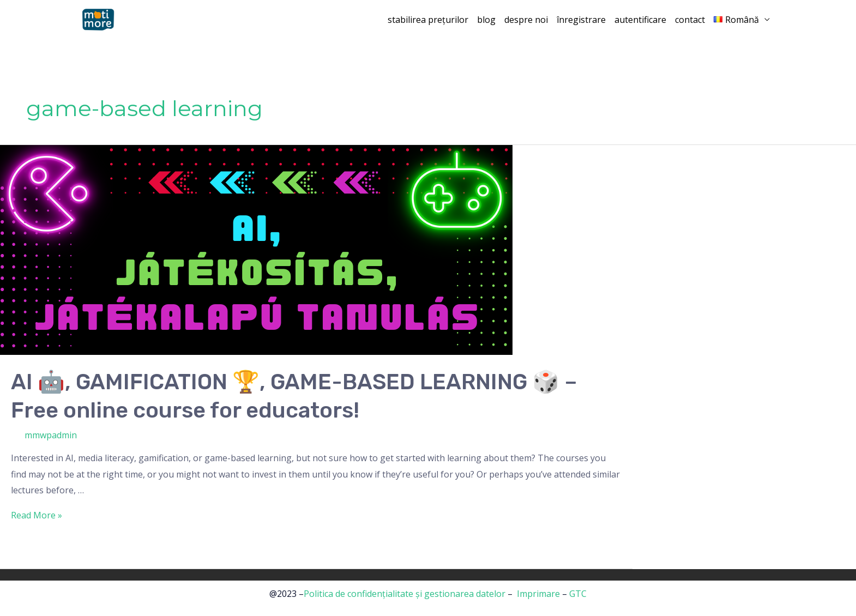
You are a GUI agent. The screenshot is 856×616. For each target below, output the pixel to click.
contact (690, 20)
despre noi (526, 20)
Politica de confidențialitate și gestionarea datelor (405, 594)
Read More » (37, 515)
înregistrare (581, 20)
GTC (578, 594)
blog (486, 20)
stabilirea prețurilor (428, 20)
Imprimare (538, 594)
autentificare (640, 20)
